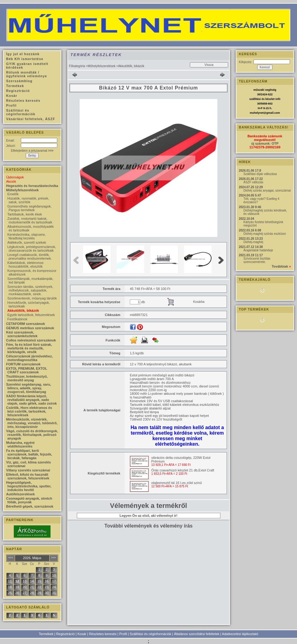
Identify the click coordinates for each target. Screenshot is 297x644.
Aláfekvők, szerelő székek (27, 242)
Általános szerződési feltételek (197, 634)
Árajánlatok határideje (258, 250)
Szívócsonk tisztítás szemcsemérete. (257, 260)
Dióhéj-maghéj (253, 242)
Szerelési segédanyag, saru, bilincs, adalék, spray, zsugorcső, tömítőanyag (29, 388)
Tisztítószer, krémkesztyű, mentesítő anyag (27, 378)
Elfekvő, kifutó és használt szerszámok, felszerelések (28, 476)
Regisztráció (65, 634)
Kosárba (199, 302)
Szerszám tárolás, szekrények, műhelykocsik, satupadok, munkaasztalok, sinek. (30, 290)
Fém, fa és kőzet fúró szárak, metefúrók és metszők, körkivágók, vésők (29, 348)
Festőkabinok (17, 319)
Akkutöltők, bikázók (23, 311)
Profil (123, 634)
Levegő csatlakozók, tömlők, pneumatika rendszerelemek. (30, 257)
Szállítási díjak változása (260, 174)
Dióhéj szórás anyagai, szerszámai (267, 191)
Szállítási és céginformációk (151, 634)
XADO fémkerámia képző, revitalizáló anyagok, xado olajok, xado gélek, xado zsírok (31, 400)
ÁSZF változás (253, 182)
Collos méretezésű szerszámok (31, 340)
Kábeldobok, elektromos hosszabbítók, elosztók (25, 265)
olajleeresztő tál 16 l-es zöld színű (177, 483)
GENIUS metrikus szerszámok (30, 328)
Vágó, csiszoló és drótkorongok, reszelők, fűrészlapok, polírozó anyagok (32, 435)
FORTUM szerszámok (23, 364)
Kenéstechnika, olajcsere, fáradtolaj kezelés (26, 236)
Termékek (46, 634)
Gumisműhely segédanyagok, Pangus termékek (30, 208)
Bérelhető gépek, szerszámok (30, 506)
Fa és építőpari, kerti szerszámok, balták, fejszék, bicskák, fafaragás (29, 454)
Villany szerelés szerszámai (28, 470)
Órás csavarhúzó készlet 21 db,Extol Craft (183, 470)
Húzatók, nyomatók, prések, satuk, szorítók (28, 200)
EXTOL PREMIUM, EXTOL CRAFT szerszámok (27, 370)
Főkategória (77, 66)
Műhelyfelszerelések (102, 66)
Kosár (82, 634)
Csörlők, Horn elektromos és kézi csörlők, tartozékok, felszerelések (29, 411)
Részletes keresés (103, 634)
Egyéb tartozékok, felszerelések (31, 315)
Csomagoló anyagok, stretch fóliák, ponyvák (29, 500)
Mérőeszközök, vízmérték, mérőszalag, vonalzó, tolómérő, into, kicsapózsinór (32, 423)
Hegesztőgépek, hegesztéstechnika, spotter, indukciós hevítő (29, 486)
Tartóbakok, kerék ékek (25, 214)
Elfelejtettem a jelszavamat (32, 151)
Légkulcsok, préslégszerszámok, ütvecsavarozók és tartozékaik (32, 249)
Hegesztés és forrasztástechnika (32, 186)
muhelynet (257, 113)
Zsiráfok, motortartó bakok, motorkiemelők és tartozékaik (30, 220)
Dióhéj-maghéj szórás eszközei (265, 234)
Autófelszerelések (21, 494)
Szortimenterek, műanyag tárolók (32, 298)
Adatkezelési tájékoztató (240, 634)
